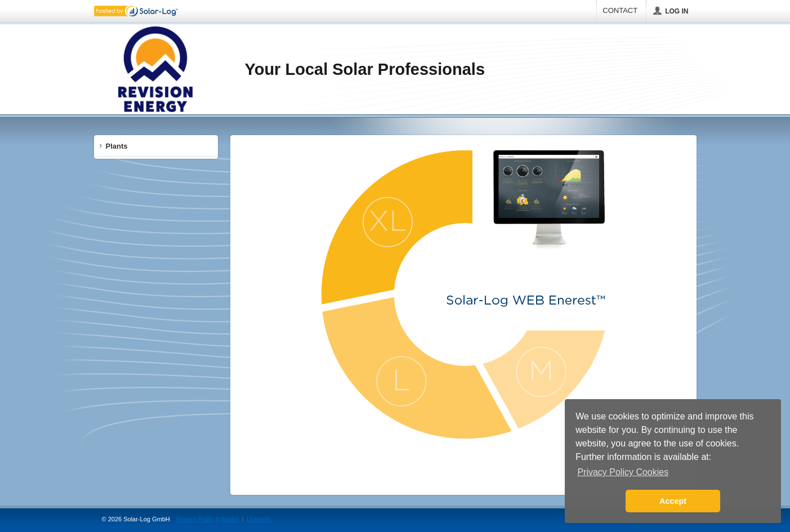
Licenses (259, 519)
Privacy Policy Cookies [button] (623, 472)
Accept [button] (673, 501)
